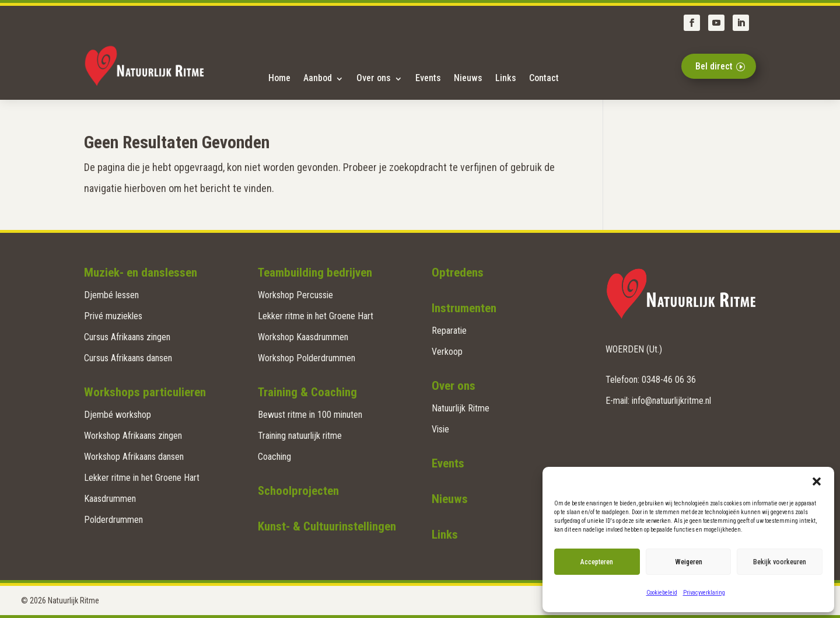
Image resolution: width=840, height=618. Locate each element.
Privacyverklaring (704, 593)
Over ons (374, 78)
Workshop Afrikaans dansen (134, 457)
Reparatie (449, 331)
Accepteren (597, 562)
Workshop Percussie (295, 295)
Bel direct (714, 66)
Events (428, 78)
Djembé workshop (118, 415)
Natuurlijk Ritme (461, 408)
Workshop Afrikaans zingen (133, 436)
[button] (817, 481)
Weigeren (689, 562)
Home (279, 78)
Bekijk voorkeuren (780, 562)
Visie (440, 429)
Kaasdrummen (110, 499)
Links (506, 78)
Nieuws (468, 78)
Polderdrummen (113, 520)
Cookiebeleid (662, 593)
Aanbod (318, 78)
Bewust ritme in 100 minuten (310, 415)
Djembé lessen (111, 295)
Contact (544, 78)
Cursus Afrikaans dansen (128, 358)
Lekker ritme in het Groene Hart (142, 478)
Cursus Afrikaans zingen (127, 337)
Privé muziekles (113, 316)
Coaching (274, 457)
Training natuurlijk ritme (300, 436)
